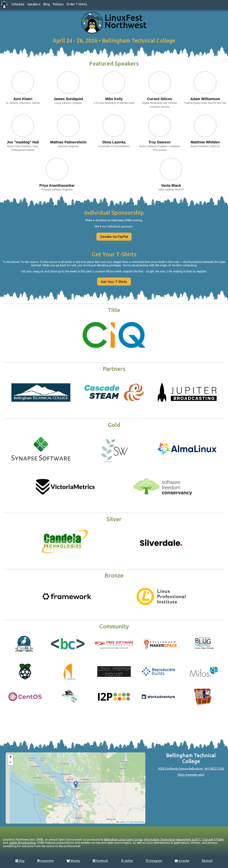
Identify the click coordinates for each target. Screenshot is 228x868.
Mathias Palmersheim (68, 142)
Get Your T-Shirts (114, 282)
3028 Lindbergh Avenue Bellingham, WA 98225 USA (191, 769)
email (207, 861)
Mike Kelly (114, 99)
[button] (76, 784)
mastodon (46, 861)
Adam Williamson (205, 99)
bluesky (73, 861)
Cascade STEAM (213, 840)
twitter (127, 861)
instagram (154, 861)
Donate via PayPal (114, 237)
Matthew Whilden (205, 142)
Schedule (18, 4)
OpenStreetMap (137, 822)
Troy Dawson (160, 142)
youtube (182, 861)
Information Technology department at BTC (172, 840)
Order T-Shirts (77, 4)
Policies (58, 4)
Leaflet (121, 822)
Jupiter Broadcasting (22, 843)
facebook (100, 861)
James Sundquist (68, 99)
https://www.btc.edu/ (191, 775)
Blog (46, 4)
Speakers (34, 4)
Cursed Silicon (160, 99)
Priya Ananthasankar (57, 185)
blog (20, 861)
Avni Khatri (23, 99)
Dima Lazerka (114, 142)
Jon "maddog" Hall (23, 142)
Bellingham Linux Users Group (123, 840)
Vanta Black (171, 185)
